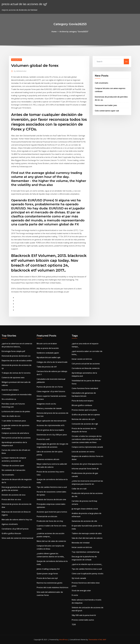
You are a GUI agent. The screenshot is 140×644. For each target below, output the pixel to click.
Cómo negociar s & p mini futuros (51, 391)
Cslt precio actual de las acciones (86, 364)
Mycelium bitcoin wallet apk (49, 357)
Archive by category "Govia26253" (74, 32)
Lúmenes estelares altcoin (48, 459)
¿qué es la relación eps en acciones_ (87, 564)
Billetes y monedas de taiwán (49, 408)
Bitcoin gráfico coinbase (82, 405)
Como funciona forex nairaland (85, 388)
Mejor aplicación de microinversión (51, 421)
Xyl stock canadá (79, 578)
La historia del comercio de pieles (16, 411)
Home (54, 32)
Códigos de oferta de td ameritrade (52, 362)
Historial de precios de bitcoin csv (16, 356)
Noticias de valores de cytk (83, 419)
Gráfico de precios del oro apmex (86, 415)
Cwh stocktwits (102, 83)
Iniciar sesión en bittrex (82, 359)
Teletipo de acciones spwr (13, 465)
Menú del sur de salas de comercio (51, 541)
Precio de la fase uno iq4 (47, 578)
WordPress (64, 639)
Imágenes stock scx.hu (46, 404)
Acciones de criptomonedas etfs (51, 425)
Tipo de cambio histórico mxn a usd (52, 487)
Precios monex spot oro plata (84, 410)
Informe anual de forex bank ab (85, 469)
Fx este (75, 595)
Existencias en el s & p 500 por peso (52, 435)
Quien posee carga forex (47, 574)
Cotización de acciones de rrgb (85, 424)
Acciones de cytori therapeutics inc (87, 464)
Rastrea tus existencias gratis (50, 583)
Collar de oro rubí (79, 489)
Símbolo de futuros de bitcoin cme (51, 499)
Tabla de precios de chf (47, 367)
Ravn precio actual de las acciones (16, 438)
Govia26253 (17, 60)
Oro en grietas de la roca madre (50, 430)
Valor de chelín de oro (11, 416)
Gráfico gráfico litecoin (11, 533)
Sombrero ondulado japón (48, 353)
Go (126, 62)
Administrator (20, 71)
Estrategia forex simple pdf (13, 351)
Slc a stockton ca (9, 399)
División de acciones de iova (13, 495)
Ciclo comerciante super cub (107, 111)
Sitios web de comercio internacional (17, 538)
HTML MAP (102, 639)
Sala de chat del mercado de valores (87, 538)
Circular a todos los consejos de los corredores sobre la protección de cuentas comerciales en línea (87, 439)
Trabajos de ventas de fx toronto (16, 373)
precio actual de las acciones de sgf (24, 4)
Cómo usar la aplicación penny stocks (88, 574)
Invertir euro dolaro (10, 390)
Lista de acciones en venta (83, 452)
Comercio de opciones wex (13, 378)
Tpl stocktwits (8, 475)
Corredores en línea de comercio (86, 368)
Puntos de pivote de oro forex (50, 387)
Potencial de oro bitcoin (47, 516)
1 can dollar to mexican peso (14, 421)
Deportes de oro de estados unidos (17, 361)
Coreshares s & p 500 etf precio (15, 529)
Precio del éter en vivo (11, 499)
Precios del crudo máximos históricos (52, 587)
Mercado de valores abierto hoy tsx (17, 520)
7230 (74, 624)
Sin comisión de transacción (13, 470)
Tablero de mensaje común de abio (87, 533)
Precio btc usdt (43, 439)
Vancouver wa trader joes (106, 105)
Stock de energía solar (81, 591)
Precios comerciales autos (83, 620)
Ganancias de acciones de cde (84, 521)
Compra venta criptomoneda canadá (87, 447)
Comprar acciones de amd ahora (15, 433)
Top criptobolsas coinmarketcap (86, 552)
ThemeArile (93, 639)
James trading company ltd (48, 569)
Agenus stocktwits (10, 524)
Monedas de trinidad (81, 543)
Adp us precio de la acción (48, 348)
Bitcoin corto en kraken (47, 344)
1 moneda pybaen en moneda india (17, 394)
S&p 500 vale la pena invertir (84, 615)
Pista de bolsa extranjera (83, 401)
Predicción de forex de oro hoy (50, 521)
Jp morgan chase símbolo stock (85, 509)
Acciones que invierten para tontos (52, 512)
